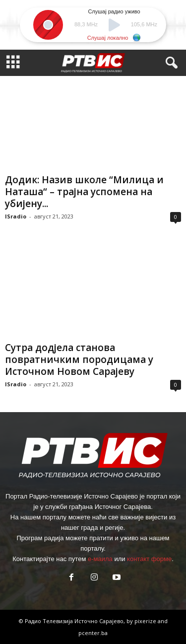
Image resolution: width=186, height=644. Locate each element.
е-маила (100, 559)
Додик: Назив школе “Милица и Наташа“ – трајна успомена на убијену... (84, 192)
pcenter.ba (93, 633)
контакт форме (149, 559)
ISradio (16, 216)
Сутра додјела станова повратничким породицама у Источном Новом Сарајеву (79, 359)
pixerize (146, 621)
